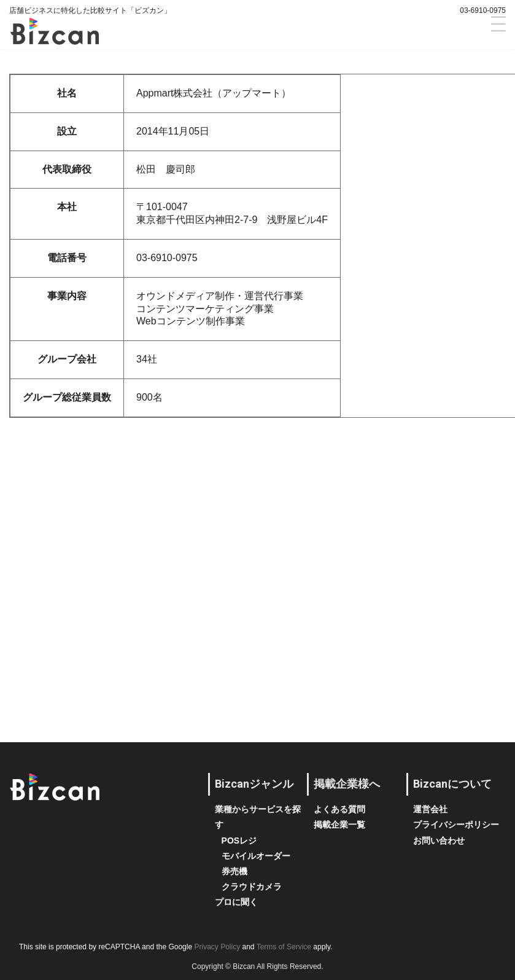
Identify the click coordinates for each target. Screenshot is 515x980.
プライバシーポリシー (456, 825)
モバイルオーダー (256, 856)
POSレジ (239, 841)
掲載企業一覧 (339, 825)
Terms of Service (284, 947)
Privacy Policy (217, 947)
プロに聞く (236, 902)
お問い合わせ (439, 841)
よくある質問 (339, 809)
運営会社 (430, 809)
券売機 (234, 871)
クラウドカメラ (252, 887)
